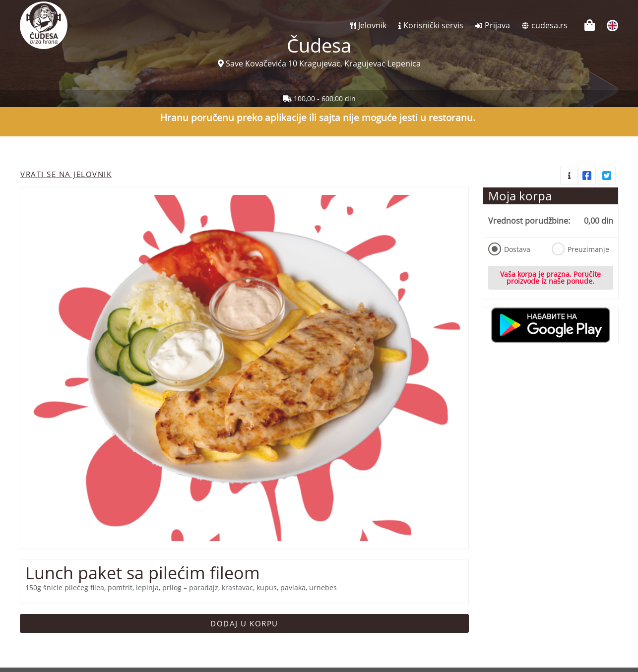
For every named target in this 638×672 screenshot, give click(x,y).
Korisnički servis (433, 25)
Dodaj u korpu (244, 623)
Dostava (509, 249)
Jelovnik (372, 25)
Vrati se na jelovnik (66, 174)
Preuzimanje (580, 249)
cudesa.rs (549, 25)
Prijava (497, 25)
